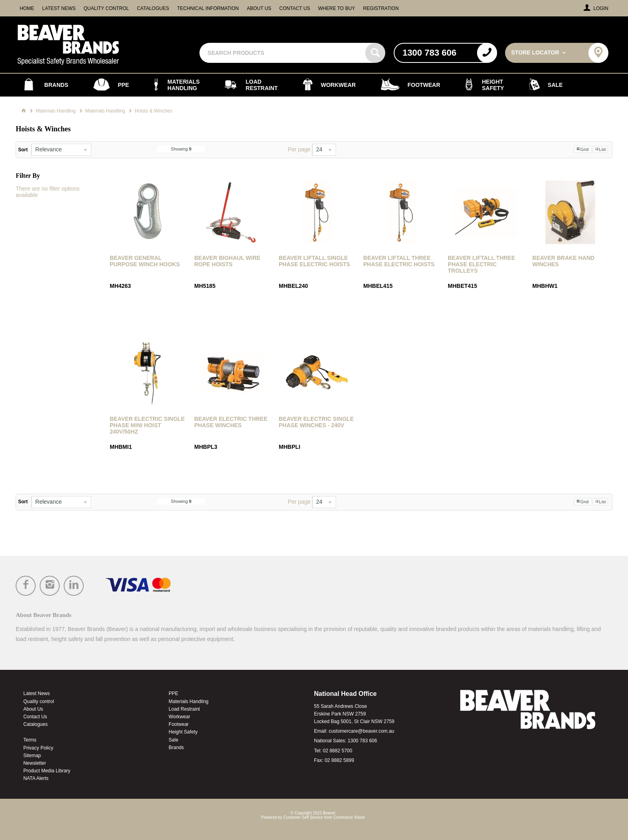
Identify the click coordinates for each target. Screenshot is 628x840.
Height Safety (183, 732)
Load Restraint (184, 709)
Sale (173, 740)
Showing (181, 149)
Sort (23, 150)
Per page (299, 149)
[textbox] (283, 53)
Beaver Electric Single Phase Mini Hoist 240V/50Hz (147, 425)
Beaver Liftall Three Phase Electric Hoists (399, 261)
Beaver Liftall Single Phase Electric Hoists (314, 261)
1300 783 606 (362, 741)
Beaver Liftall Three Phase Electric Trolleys (481, 264)
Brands (176, 748)
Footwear (179, 724)
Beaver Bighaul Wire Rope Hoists (227, 261)
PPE (173, 693)
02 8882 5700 (337, 751)
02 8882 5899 (339, 760)
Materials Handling (188, 701)
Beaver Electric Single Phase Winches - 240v (316, 422)
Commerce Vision (349, 817)
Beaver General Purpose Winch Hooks (145, 261)
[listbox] (61, 150)
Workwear (179, 717)
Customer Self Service (303, 817)
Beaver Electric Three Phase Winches (231, 422)
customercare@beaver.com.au (362, 731)
